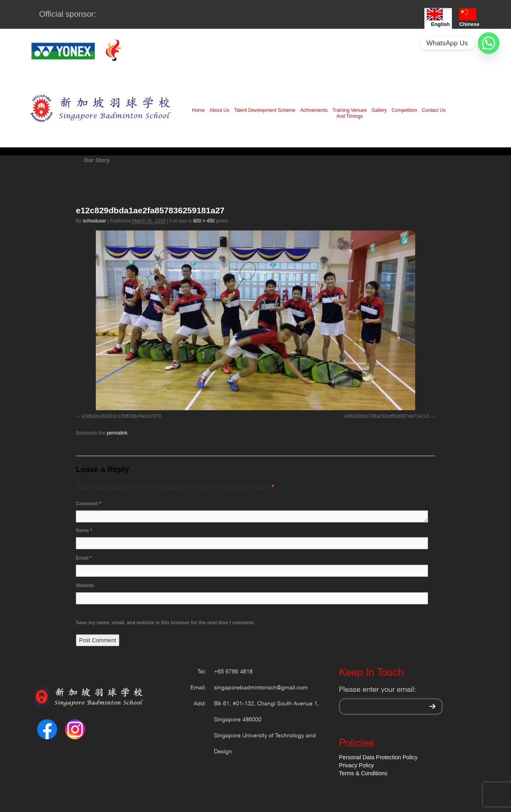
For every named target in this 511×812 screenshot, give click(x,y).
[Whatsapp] (489, 43)
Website (85, 586)
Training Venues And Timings (350, 113)
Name (84, 530)
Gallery (379, 110)
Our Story (93, 160)
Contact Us (434, 110)
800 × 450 (204, 221)
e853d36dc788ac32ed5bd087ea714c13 (387, 416)
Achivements (314, 110)
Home (198, 110)
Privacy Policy (356, 765)
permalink (117, 433)
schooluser (94, 221)
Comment (88, 504)
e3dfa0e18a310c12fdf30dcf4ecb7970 (121, 416)
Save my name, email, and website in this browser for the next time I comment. (165, 623)
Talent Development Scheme (264, 110)
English (438, 18)
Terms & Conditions (363, 773)
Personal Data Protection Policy (378, 757)
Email (84, 558)
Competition (404, 110)
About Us (219, 110)
